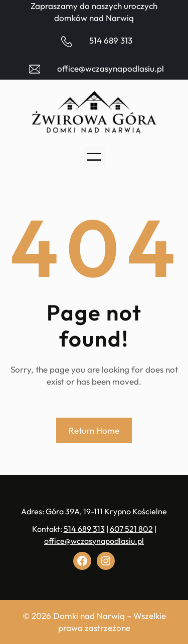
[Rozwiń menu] (94, 157)
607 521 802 (131, 529)
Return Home (94, 430)
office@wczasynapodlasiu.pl (111, 68)
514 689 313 (111, 40)
